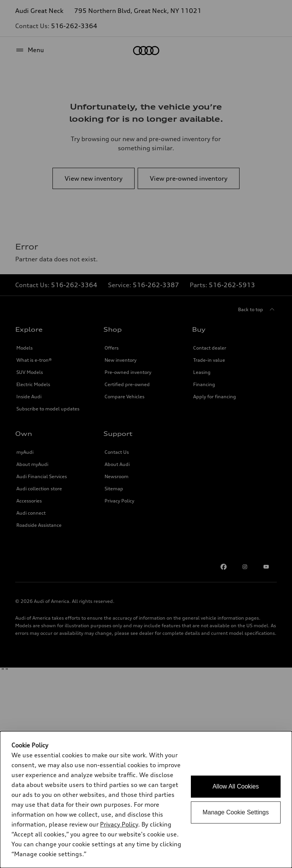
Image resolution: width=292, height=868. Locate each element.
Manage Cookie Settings (236, 812)
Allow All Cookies (236, 786)
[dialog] (146, 800)
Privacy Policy (119, 824)
